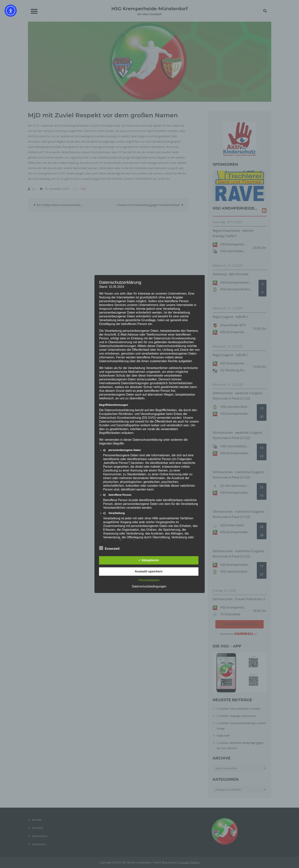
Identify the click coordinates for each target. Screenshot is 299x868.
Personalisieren (149, 580)
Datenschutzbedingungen (149, 586)
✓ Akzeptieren (149, 560)
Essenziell (109, 548)
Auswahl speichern (149, 571)
